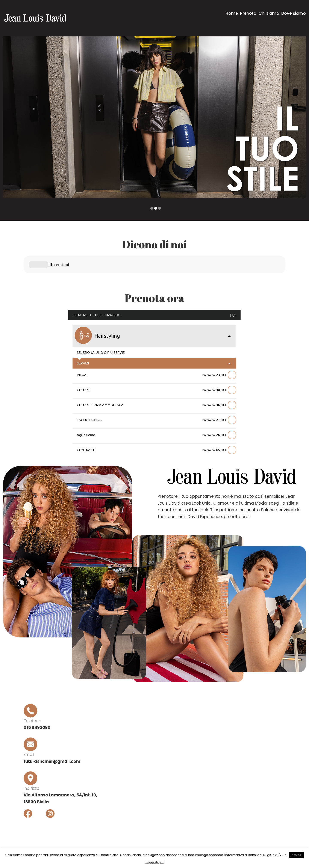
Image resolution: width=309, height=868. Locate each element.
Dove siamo (294, 13)
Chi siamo (269, 13)
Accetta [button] (296, 855)
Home (232, 13)
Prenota (248, 13)
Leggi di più (154, 862)
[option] (154, 117)
